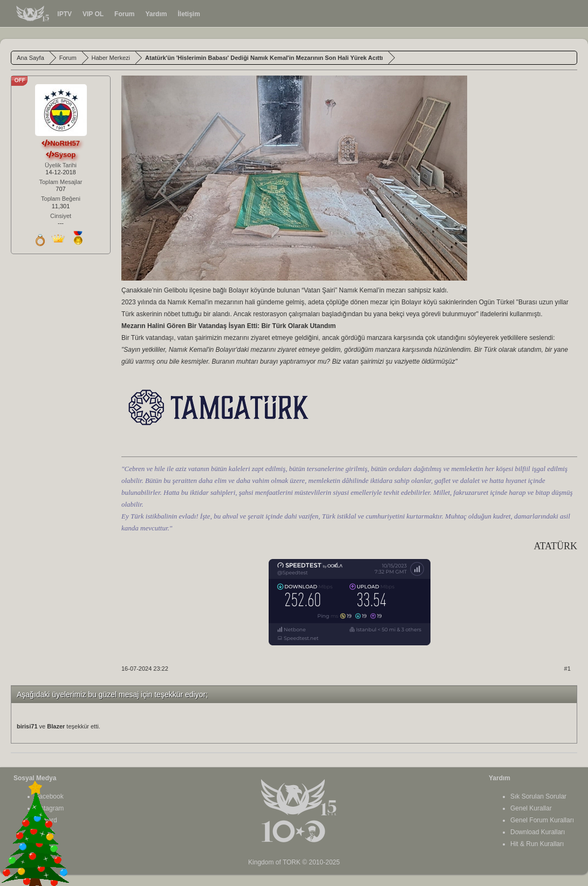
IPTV (64, 14)
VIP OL (93, 14)
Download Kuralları (538, 832)
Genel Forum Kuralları (542, 820)
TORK (292, 862)
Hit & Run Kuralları (537, 844)
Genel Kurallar (531, 808)
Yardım (156, 14)
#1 (568, 669)
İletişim (189, 14)
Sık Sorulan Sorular (538, 796)
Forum (124, 14)
